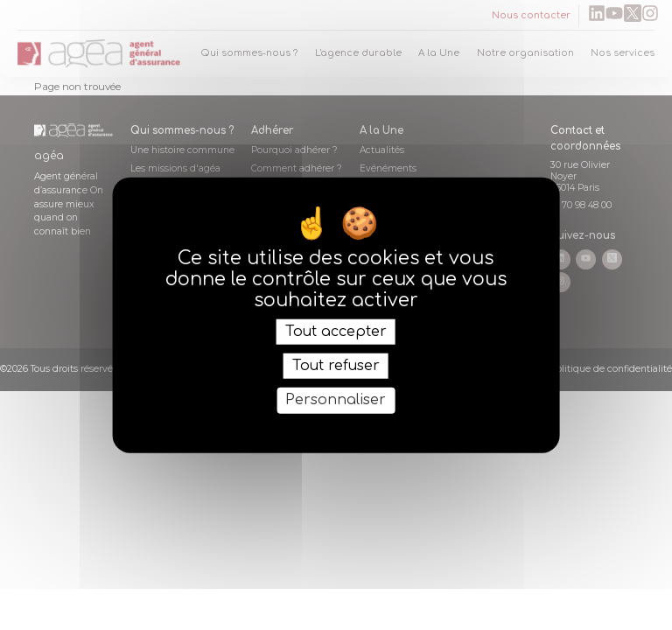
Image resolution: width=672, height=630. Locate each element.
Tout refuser (336, 366)
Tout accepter (336, 332)
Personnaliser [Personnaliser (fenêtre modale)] (336, 400)
